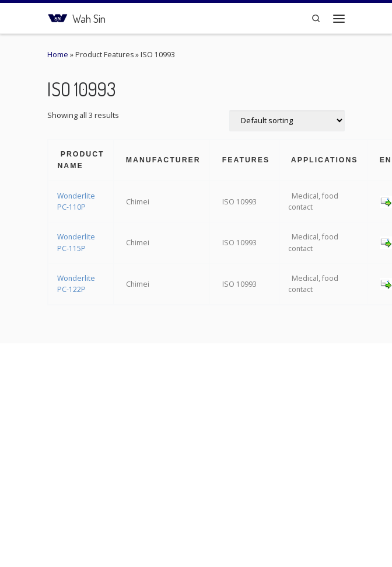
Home (58, 55)
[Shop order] (287, 121)
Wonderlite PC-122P (76, 284)
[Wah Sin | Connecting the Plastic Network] (58, 17)
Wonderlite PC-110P (76, 201)
